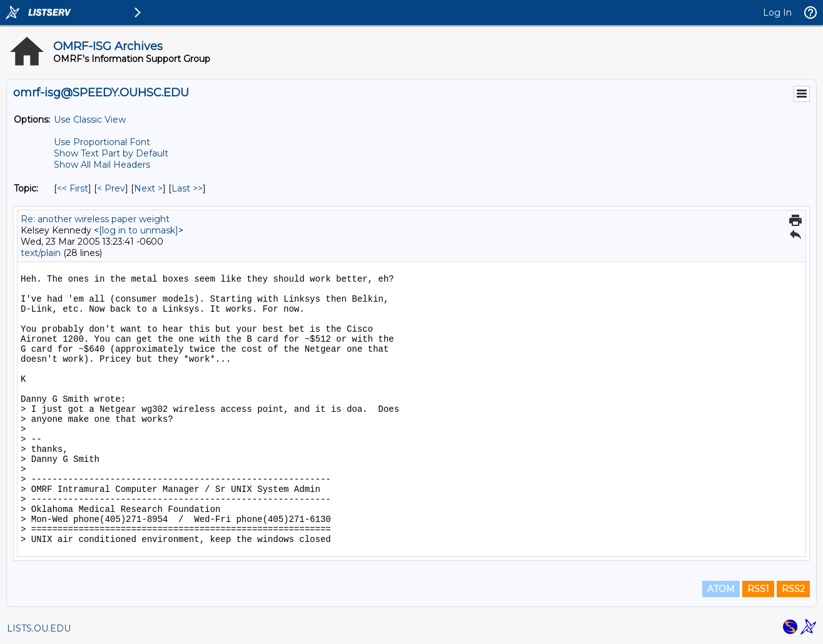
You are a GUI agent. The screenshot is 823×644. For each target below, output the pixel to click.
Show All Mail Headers (102, 165)
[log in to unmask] (139, 230)
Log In (777, 13)
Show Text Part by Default (111, 153)
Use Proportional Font (102, 142)
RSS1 (758, 589)
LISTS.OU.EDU (39, 628)
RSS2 (793, 589)
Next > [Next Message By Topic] (148, 188)
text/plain (41, 253)
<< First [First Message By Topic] (73, 188)
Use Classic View (90, 120)
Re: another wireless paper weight (95, 219)
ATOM (721, 589)
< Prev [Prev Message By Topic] (111, 188)
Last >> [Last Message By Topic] (187, 188)
